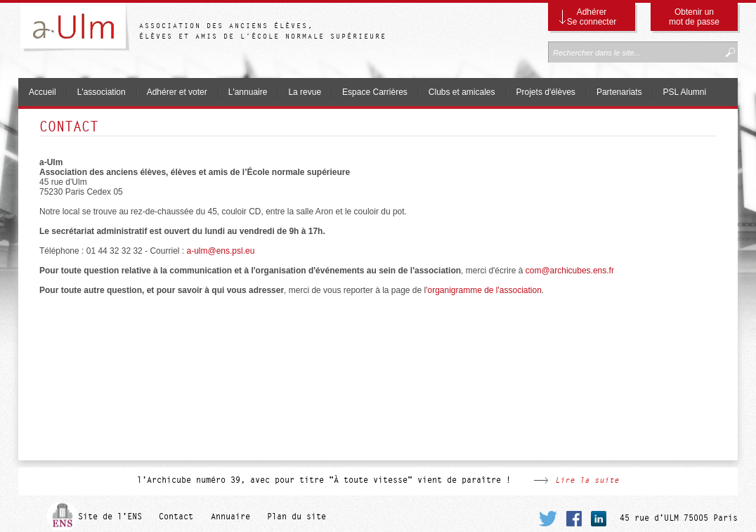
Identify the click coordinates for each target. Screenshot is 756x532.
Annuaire (230, 517)
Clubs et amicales (462, 92)
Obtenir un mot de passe (694, 17)
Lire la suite (587, 480)
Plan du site (296, 517)
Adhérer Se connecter (592, 17)
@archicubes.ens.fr (570, 271)
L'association (102, 92)
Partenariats (619, 92)
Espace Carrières (375, 92)
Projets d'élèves (546, 92)
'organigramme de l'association (484, 290)
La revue (305, 92)
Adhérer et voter (177, 92)
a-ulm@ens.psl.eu (220, 251)
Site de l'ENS (110, 517)
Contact (176, 517)
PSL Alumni (685, 92)
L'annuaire (248, 92)
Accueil (43, 92)
